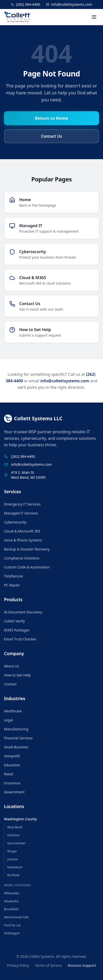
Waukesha (11, 901)
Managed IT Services (21, 513)
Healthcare (13, 711)
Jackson (13, 859)
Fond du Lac (12, 925)
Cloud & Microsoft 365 (22, 531)
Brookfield (11, 909)
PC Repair (12, 585)
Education (12, 765)
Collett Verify (14, 621)
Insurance (12, 783)
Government (14, 792)
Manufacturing (16, 729)
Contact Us (51, 136)
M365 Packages (17, 630)
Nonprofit (12, 756)
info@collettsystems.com (69, 4)
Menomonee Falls (16, 917)
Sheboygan (12, 933)
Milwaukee (12, 893)
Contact (10, 684)
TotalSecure (13, 576)
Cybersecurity (15, 522)
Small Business (16, 747)
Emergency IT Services (22, 504)
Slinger (12, 851)
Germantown (16, 843)
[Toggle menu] (94, 17)
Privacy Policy (18, 965)
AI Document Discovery (23, 612)
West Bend (15, 827)
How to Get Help (17, 675)
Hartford (13, 835)
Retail (9, 774)
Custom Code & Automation (27, 567)
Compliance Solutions (22, 558)
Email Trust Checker (20, 639)
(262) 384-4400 (26, 4)
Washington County (20, 819)
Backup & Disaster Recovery (27, 549)
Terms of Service (48, 965)
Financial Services (18, 738)
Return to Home (51, 118)
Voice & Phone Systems (23, 540)
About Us (11, 666)
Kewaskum (15, 867)
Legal (8, 720)
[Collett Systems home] (18, 17)
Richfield (13, 875)
